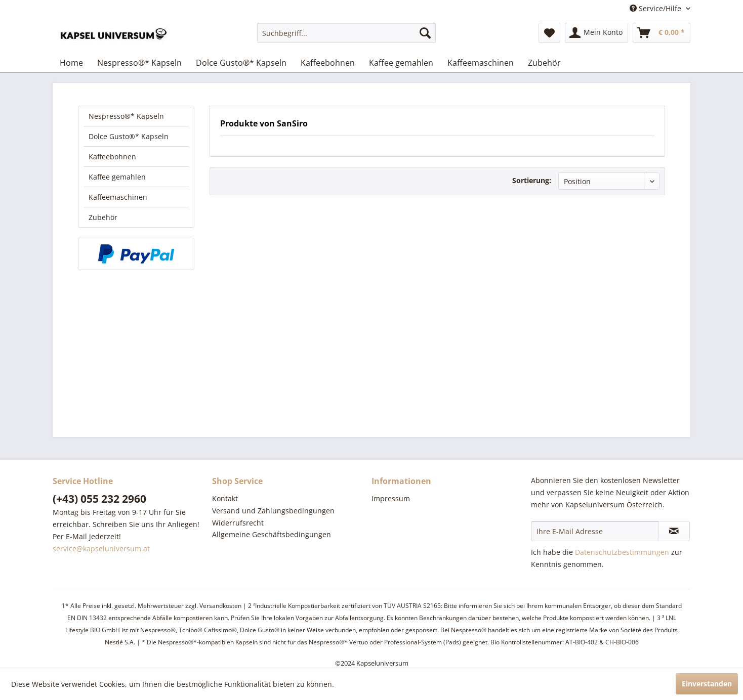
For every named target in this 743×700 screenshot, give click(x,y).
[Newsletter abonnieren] (674, 531)
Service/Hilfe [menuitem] (656, 8)
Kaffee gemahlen (117, 177)
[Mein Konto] (596, 33)
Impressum (391, 498)
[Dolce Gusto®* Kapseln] (241, 63)
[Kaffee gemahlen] (401, 63)
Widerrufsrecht (238, 523)
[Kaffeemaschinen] (481, 63)
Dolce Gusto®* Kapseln (129, 136)
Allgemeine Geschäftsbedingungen (272, 534)
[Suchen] (425, 33)
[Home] (71, 63)
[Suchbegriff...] (346, 33)
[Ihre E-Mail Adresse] (595, 531)
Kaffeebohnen (112, 157)
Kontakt (225, 498)
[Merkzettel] (549, 33)
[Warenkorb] (662, 33)
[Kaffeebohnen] (328, 63)
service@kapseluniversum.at (101, 549)
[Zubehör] (544, 63)
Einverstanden (707, 684)
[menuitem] (346, 33)
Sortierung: (532, 180)
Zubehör (103, 217)
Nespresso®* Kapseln (126, 116)
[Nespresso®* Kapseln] (139, 63)
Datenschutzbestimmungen (622, 552)
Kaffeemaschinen (118, 197)
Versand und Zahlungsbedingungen (273, 511)
